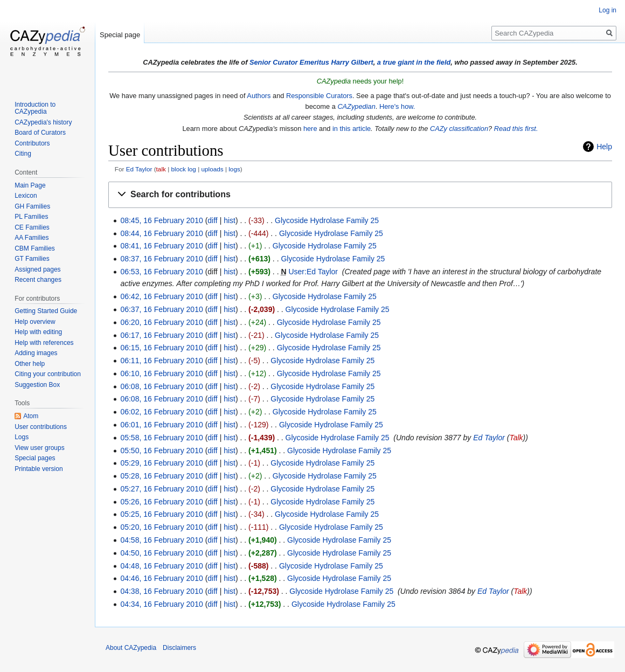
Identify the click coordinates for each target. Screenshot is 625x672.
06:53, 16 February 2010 (161, 272)
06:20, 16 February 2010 (161, 322)
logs (234, 169)
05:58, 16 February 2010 (161, 438)
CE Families (32, 227)
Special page (120, 35)
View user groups (40, 448)
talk (161, 169)
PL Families (31, 217)
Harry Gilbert (352, 62)
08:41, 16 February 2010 (161, 246)
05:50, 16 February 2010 (161, 451)
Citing (23, 154)
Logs (22, 437)
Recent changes (38, 280)
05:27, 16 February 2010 (161, 489)
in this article (352, 129)
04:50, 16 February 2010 (161, 553)
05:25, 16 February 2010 (161, 514)
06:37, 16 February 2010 (161, 309)
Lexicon (26, 196)
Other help (30, 364)
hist (230, 220)
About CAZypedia (131, 648)
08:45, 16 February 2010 (161, 220)
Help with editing (38, 332)
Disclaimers (179, 648)
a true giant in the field (414, 62)
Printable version (39, 469)
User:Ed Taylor (313, 272)
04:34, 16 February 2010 (161, 604)
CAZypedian (356, 106)
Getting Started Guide (46, 311)
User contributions (41, 427)
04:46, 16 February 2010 (161, 578)
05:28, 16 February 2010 (161, 476)
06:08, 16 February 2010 (161, 386)
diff (212, 220)
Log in (607, 10)
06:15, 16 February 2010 (161, 348)
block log (184, 169)
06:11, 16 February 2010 (161, 361)
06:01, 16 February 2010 (161, 425)
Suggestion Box (37, 385)
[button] (360, 195)
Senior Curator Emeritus (289, 62)
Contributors (32, 143)
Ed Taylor (139, 169)
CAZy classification (459, 129)
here (310, 129)
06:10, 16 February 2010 (161, 373)
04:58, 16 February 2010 (161, 540)
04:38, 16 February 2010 (161, 591)
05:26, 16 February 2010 (161, 502)
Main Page (30, 185)
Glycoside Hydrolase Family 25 (327, 220)
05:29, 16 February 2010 (161, 463)
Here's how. (397, 106)
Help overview (35, 322)
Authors (259, 96)
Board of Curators (40, 133)
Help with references (44, 343)
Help (604, 147)
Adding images (36, 353)
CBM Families (35, 248)
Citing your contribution (48, 374)
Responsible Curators (319, 96)
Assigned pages (37, 269)
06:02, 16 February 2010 (161, 412)
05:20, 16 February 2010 (161, 527)
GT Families (32, 259)
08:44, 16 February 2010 (161, 233)
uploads (212, 169)
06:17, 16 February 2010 (161, 335)
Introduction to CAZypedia (35, 108)
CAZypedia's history (43, 122)
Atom (31, 416)
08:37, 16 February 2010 (161, 259)
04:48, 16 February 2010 (161, 566)
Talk (516, 438)
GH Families (32, 206)
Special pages (35, 458)
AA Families (32, 238)
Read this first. (516, 129)
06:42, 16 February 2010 (161, 296)
